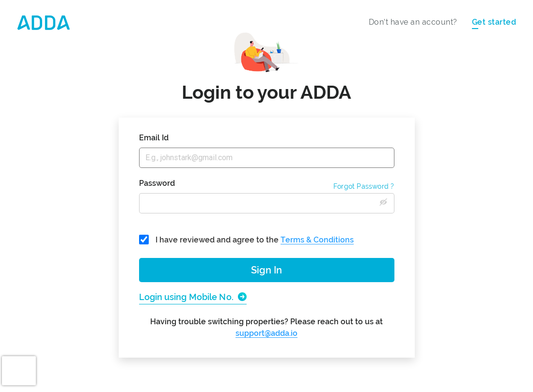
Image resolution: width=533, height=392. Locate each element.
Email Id (154, 138)
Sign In (266, 270)
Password (157, 183)
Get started (494, 22)
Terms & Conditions (317, 240)
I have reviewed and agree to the (246, 240)
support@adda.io (266, 333)
